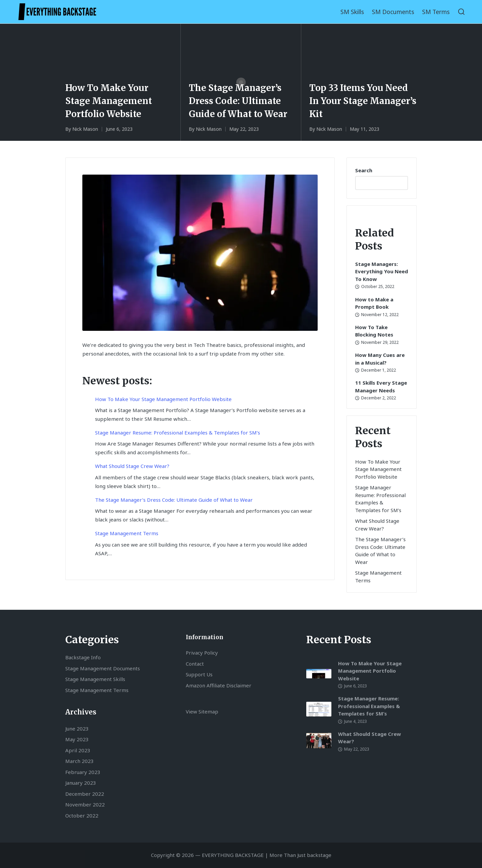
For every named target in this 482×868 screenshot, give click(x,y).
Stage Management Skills (95, 679)
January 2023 (81, 783)
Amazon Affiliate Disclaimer (219, 685)
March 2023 (79, 761)
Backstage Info (83, 657)
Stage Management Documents (103, 668)
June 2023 (77, 729)
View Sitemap (202, 711)
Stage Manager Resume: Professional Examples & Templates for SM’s (178, 432)
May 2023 (77, 739)
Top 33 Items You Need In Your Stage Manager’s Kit (363, 100)
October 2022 (82, 815)
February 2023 (83, 772)
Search (364, 170)
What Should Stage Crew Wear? (132, 466)
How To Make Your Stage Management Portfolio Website (109, 100)
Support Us (199, 674)
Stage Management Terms (127, 533)
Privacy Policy (202, 653)
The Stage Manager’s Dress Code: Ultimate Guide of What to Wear (238, 100)
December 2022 (85, 794)
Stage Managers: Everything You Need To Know (382, 271)
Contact (195, 664)
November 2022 (85, 804)
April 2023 (78, 750)
